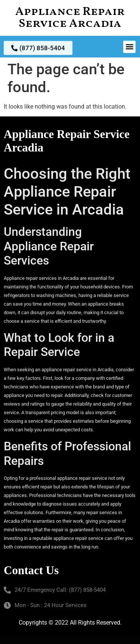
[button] (129, 47)
